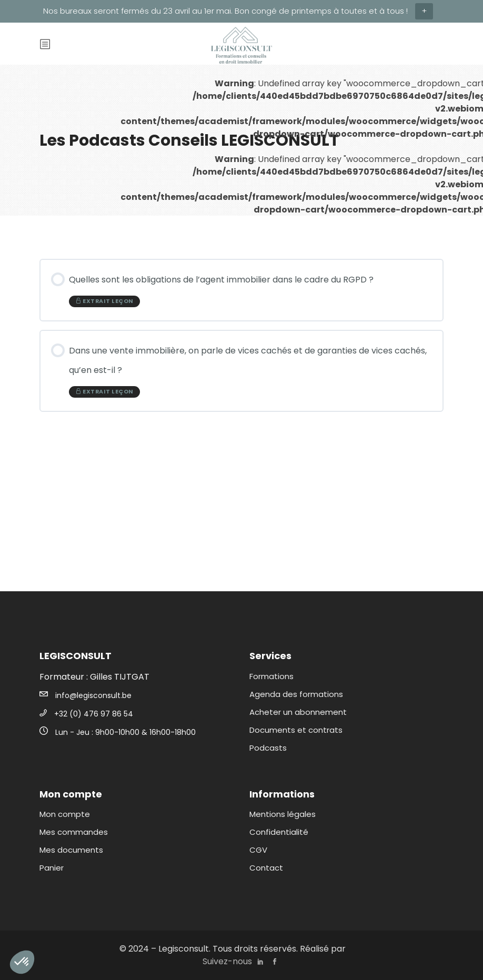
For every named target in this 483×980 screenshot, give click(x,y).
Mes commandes (74, 832)
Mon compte (65, 814)
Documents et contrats (296, 730)
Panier (52, 868)
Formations (271, 676)
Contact (266, 868)
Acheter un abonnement (298, 712)
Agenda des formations (296, 694)
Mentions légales (283, 814)
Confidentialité (279, 832)
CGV (258, 850)
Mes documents (71, 850)
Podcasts (268, 748)
